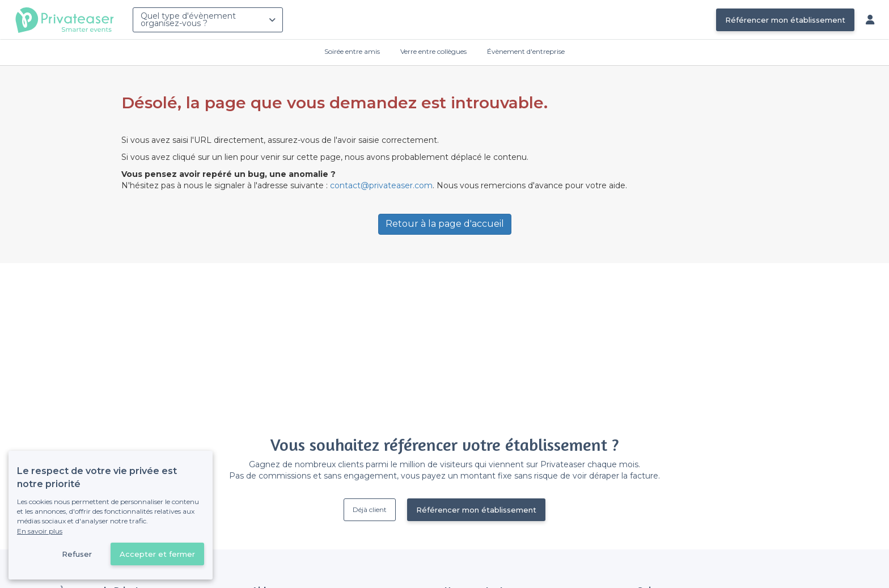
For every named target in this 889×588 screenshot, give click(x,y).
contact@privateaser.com (381, 185)
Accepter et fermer (157, 554)
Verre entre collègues (433, 51)
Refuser (77, 554)
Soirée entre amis (352, 51)
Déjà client (370, 509)
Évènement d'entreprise (526, 51)
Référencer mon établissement (785, 20)
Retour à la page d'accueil (445, 224)
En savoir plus (40, 531)
